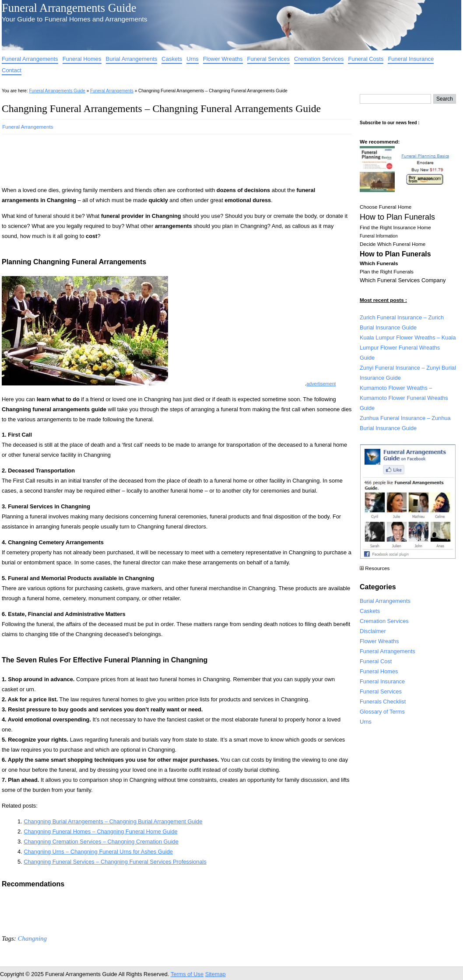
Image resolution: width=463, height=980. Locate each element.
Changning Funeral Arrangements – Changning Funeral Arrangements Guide (161, 108)
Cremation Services (319, 59)
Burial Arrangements (132, 59)
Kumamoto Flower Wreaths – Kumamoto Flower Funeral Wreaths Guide (404, 398)
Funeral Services (269, 59)
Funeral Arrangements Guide (69, 8)
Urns (192, 59)
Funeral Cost (376, 661)
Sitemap (216, 974)
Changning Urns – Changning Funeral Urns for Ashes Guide (98, 852)
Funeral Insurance (411, 59)
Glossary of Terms (382, 712)
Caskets (172, 59)
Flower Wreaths (223, 59)
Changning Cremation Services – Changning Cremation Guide (101, 842)
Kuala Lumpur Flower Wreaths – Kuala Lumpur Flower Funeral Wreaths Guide (408, 348)
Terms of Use (187, 974)
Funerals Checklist (383, 702)
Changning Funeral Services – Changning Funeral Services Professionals (115, 862)
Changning (32, 938)
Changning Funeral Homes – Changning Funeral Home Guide (100, 831)
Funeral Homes (82, 59)
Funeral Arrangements (30, 59)
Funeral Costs (366, 59)
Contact (12, 70)
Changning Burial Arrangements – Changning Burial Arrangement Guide (113, 821)
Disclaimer (373, 631)
